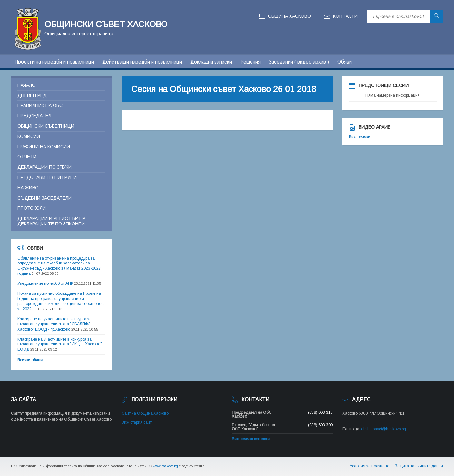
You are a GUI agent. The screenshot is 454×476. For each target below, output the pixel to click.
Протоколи (32, 208)
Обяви (345, 62)
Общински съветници (46, 126)
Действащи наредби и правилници (142, 62)
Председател (34, 116)
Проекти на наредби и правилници (54, 62)
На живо (28, 188)
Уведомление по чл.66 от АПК (45, 283)
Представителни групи (47, 177)
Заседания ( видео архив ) (299, 62)
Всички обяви (30, 360)
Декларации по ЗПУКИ (44, 167)
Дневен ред (32, 95)
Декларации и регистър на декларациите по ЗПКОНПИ (51, 221)
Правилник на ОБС (40, 105)
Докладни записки (211, 62)
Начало (26, 85)
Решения (250, 62)
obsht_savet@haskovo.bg (384, 429)
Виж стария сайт (137, 422)
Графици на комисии (44, 147)
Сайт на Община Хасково (145, 413)
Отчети (27, 157)
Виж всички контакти (251, 439)
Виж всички (360, 137)
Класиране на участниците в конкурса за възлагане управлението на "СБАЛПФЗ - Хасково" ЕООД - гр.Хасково (55, 324)
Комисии (29, 136)
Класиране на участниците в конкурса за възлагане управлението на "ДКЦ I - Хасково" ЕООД (60, 344)
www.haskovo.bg (165, 466)
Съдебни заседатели (44, 198)
